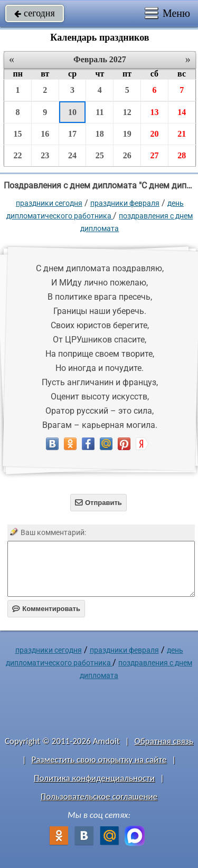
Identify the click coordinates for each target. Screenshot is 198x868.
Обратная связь (164, 741)
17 (72, 134)
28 (182, 155)
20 (154, 134)
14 (182, 112)
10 (72, 112)
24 (72, 155)
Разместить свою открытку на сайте (99, 760)
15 (17, 134)
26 (127, 155)
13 (154, 112)
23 (45, 155)
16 (45, 134)
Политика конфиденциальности (94, 778)
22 (17, 155)
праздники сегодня (49, 203)
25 (100, 155)
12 (127, 112)
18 (100, 134)
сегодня (35, 13)
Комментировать (46, 609)
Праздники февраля (125, 203)
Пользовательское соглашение (99, 797)
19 (127, 134)
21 (182, 134)
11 (100, 112)
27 (154, 155)
